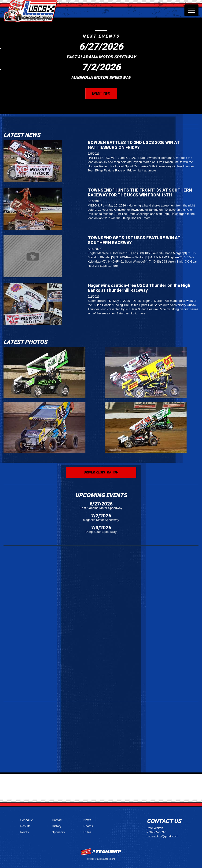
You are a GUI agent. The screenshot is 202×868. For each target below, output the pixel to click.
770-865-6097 (156, 832)
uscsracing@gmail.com (163, 836)
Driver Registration (101, 472)
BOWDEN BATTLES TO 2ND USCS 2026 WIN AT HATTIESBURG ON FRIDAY (134, 145)
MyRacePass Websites (101, 852)
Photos (88, 826)
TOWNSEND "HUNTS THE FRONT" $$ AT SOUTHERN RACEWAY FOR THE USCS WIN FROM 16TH (140, 192)
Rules (87, 832)
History (57, 826)
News (87, 820)
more (153, 170)
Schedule (27, 820)
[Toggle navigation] (191, 10)
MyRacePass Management (101, 859)
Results (25, 826)
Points (25, 832)
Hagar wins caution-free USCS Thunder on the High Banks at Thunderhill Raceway (139, 288)
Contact (57, 820)
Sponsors (58, 832)
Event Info (101, 93)
